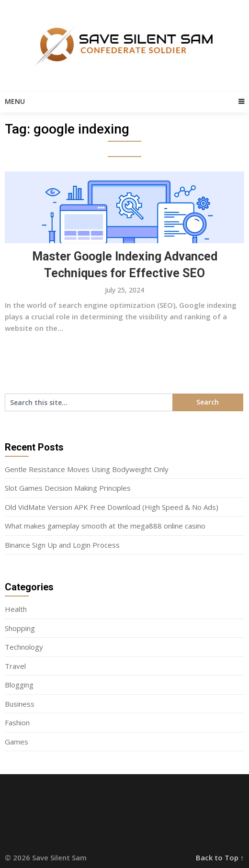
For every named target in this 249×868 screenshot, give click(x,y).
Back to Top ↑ (220, 857)
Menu (15, 101)
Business (20, 704)
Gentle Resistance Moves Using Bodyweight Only (87, 469)
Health (16, 609)
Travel (15, 666)
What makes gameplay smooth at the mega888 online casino (105, 526)
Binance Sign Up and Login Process (62, 545)
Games (17, 742)
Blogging (19, 685)
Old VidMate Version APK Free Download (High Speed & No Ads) (112, 507)
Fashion (17, 722)
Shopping (20, 628)
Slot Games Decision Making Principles (68, 488)
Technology (24, 647)
